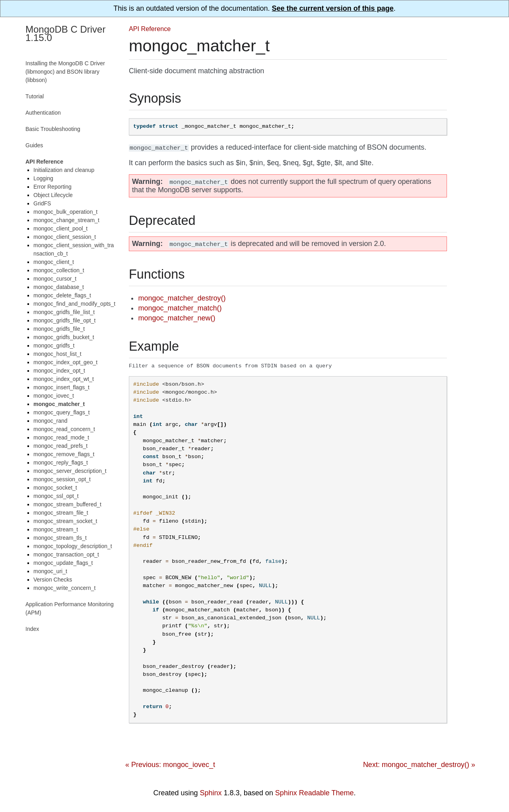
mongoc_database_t (59, 287)
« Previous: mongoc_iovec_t (170, 765)
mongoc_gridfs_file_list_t (64, 312)
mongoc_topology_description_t (73, 546)
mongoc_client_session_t (65, 237)
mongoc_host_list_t (57, 354)
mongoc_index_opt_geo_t (65, 362)
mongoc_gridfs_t (54, 345)
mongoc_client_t (54, 262)
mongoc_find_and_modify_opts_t (74, 304)
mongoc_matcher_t (59, 404)
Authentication (43, 113)
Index (32, 629)
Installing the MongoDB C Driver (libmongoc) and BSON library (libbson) (65, 72)
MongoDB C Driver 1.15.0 (65, 33)
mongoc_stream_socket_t (65, 521)
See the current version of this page (333, 8)
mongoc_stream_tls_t (60, 538)
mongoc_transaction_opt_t (66, 554)
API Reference (150, 29)
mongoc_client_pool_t (60, 228)
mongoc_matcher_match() (180, 308)
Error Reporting (52, 187)
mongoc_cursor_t (55, 279)
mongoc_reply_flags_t (61, 463)
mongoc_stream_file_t (61, 513)
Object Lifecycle (53, 195)
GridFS (42, 203)
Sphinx (211, 793)
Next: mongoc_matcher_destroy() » (419, 765)
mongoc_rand (51, 421)
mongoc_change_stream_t (66, 220)
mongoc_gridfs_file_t (59, 329)
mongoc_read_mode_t (61, 437)
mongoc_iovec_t (54, 396)
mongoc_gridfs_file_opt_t (64, 320)
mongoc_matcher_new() (177, 318)
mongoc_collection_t (59, 270)
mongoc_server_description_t (70, 471)
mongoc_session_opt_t (62, 479)
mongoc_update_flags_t (63, 563)
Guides (34, 145)
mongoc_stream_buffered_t (67, 504)
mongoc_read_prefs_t (60, 446)
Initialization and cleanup (64, 170)
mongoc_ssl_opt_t (56, 496)
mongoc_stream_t (56, 529)
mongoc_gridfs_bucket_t (64, 337)
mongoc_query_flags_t (62, 412)
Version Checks (53, 580)
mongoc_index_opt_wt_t (64, 379)
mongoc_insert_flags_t (61, 387)
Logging (43, 178)
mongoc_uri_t (50, 571)
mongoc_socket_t (55, 488)
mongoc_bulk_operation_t (65, 212)
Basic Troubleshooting (53, 129)
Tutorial (35, 96)
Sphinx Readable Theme (315, 793)
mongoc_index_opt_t (59, 371)
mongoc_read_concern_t (64, 429)
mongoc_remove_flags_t (64, 454)
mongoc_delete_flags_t (62, 295)
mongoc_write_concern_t (64, 588)
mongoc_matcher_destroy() (182, 298)
